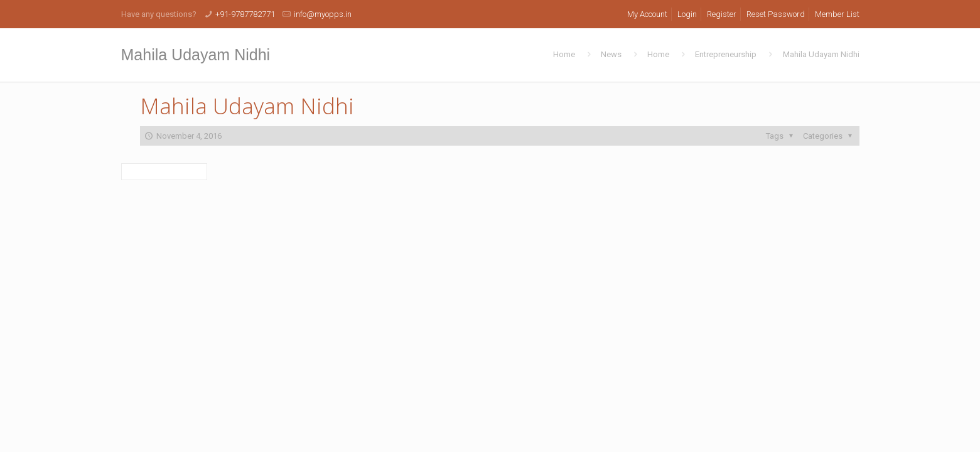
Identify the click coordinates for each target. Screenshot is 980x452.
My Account (647, 14)
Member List (837, 14)
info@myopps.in (323, 14)
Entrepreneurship (726, 54)
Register (722, 14)
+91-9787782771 (245, 14)
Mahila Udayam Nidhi (821, 54)
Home (564, 54)
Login (687, 14)
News (611, 54)
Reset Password (776, 14)
